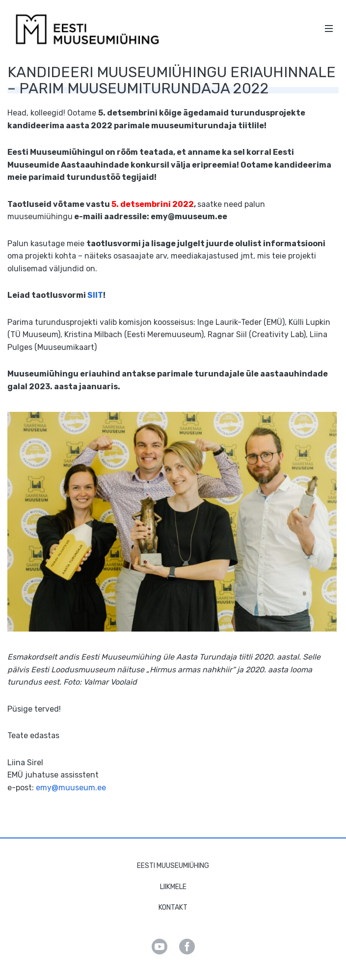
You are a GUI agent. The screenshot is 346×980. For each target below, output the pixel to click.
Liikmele (173, 887)
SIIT (95, 295)
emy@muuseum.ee (71, 788)
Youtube (160, 947)
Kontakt (173, 908)
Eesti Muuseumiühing (173, 866)
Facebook (187, 947)
